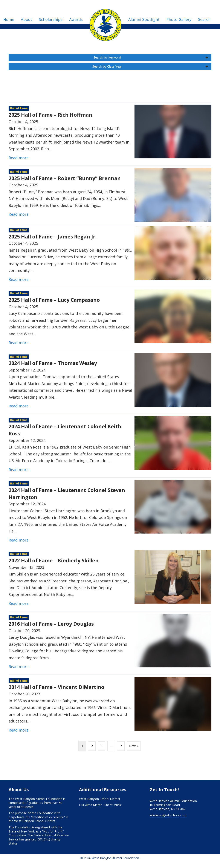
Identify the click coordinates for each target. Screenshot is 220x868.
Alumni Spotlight (144, 19)
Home (9, 19)
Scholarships (51, 19)
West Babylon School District (100, 803)
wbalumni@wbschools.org (168, 819)
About (27, 19)
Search (204, 19)
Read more (19, 162)
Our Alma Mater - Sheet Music (100, 809)
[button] (110, 59)
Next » (134, 750)
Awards (76, 19)
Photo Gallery (179, 19)
